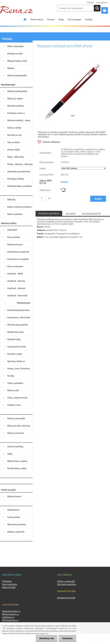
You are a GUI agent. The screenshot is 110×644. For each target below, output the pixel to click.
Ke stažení (71, 213)
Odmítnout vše (47, 638)
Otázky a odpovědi (66, 581)
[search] (97, 8)
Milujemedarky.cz (11, 614)
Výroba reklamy (37, 19)
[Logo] (16, 9)
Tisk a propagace (74, 19)
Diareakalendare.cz (11, 611)
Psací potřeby (49, 39)
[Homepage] (25, 19)
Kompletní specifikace (49, 213)
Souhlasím (67, 638)
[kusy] (43, 198)
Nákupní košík (9, 587)
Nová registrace (102, 3)
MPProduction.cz (10, 620)
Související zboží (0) (91, 213)
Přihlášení (90, 3)
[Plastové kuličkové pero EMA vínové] (73, 58)
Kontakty (89, 19)
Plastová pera (61, 39)
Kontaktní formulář (66, 598)
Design (61, 19)
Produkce (51, 19)
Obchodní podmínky (67, 584)
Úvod (39, 39)
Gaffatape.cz (8, 617)
